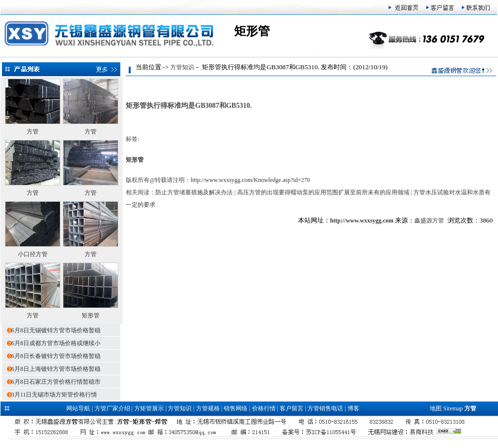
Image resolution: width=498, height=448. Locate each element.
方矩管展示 (149, 408)
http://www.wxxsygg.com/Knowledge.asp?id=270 (250, 180)
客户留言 (292, 408)
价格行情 (264, 408)
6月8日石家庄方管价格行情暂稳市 (56, 382)
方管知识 (182, 67)
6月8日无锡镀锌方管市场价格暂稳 (56, 330)
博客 (353, 408)
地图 (436, 408)
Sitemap (453, 408)
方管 (33, 132)
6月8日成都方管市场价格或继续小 (56, 343)
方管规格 (208, 408)
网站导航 (78, 408)
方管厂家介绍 (112, 408)
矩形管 (91, 315)
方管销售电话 (325, 408)
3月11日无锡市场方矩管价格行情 (54, 395)
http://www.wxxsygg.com (362, 221)
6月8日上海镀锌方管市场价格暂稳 (56, 369)
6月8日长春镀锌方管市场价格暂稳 (56, 356)
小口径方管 (33, 254)
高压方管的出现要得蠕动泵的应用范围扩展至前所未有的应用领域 (323, 192)
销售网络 (236, 408)
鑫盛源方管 (429, 221)
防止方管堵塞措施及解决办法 (194, 192)
